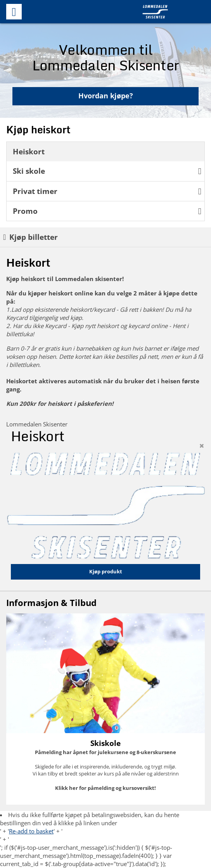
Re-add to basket (31, 831)
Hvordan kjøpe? (106, 96)
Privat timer (107, 191)
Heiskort (29, 151)
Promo (107, 211)
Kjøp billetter (30, 237)
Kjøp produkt (106, 571)
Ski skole (107, 171)
